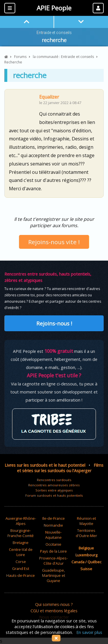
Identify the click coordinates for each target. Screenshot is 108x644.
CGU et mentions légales (54, 611)
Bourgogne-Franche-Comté (21, 533)
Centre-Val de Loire (21, 552)
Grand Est (21, 568)
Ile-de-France (54, 518)
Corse (21, 562)
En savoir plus (89, 632)
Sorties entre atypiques (54, 490)
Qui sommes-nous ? (54, 604)
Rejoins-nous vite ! (54, 242)
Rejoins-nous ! (54, 323)
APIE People (54, 8)
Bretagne (21, 543)
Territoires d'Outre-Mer (86, 533)
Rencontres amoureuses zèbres (54, 485)
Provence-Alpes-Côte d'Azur (53, 561)
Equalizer (49, 97)
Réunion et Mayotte (86, 521)
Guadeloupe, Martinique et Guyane (54, 575)
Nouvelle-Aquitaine (53, 535)
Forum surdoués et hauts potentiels (54, 495)
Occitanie (53, 544)
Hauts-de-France (21, 575)
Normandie (53, 525)
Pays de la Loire (53, 551)
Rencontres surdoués (54, 480)
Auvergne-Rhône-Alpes (21, 521)
